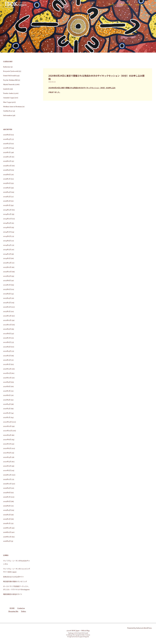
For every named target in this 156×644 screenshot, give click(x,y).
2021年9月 (7, 382)
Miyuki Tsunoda (9, 85)
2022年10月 (7, 325)
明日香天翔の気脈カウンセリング (15, 581)
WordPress (148, 628)
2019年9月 (7, 488)
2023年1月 (7, 312)
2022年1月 (7, 365)
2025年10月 (7, 166)
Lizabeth (6, 89)
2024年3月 (7, 250)
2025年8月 (7, 175)
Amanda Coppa (9, 98)
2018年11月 (7, 532)
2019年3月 (7, 515)
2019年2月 (7, 519)
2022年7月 (7, 338)
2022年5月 (7, 347)
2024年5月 (7, 241)
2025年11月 (7, 161)
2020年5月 (7, 453)
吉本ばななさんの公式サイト (13, 577)
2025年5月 (7, 188)
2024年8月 (7, 228)
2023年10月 (7, 272)
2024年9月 (7, 223)
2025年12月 (7, 157)
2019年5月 (7, 506)
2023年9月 (7, 276)
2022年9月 (7, 329)
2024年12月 (7, 210)
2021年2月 (7, 413)
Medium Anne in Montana (12, 107)
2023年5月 (7, 294)
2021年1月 (7, 418)
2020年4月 (7, 457)
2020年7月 (7, 444)
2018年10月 (7, 537)
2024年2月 (7, 254)
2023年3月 (7, 303)
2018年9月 (7, 541)
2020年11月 (7, 426)
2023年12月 (7, 263)
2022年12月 (7, 316)
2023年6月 (7, 290)
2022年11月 (7, 320)
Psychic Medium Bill (10, 80)
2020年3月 (7, 462)
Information (8, 116)
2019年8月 (7, 493)
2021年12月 (7, 369)
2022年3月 (7, 356)
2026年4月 (7, 139)
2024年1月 (7, 259)
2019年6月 (7, 502)
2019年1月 (7, 524)
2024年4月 (7, 245)
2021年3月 (7, 409)
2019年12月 (7, 475)
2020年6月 (7, 449)
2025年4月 (7, 192)
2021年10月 (7, 378)
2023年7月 (7, 285)
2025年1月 (7, 206)
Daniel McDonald (9, 76)
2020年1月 (7, 471)
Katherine (7, 67)
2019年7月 (7, 497)
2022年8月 (7, 334)
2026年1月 (7, 153)
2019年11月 (7, 480)
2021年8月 (7, 387)
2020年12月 (7, 422)
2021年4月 (7, 404)
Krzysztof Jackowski (11, 71)
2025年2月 (7, 201)
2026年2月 (7, 148)
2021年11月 (7, 373)
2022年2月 (7, 360)
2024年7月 (7, 232)
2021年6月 (7, 396)
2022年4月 (7, 351)
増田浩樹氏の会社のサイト (13, 594)
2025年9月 (7, 170)
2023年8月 (7, 281)
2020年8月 (7, 440)
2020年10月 (8, 431)
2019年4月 (7, 510)
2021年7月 (7, 391)
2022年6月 (7, 342)
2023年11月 (7, 267)
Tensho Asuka (8, 93)
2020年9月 (7, 435)
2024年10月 (7, 219)
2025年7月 (7, 179)
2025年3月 (7, 197)
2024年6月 (7, 236)
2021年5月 (7, 400)
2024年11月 (7, 214)
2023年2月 (7, 307)
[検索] (150, 5)
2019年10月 (7, 484)
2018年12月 (7, 528)
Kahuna (139, 628)
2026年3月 (7, 144)
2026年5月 (7, 135)
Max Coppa (7, 102)
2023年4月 (7, 298)
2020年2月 (7, 466)
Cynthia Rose (8, 111)
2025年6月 (7, 183)
